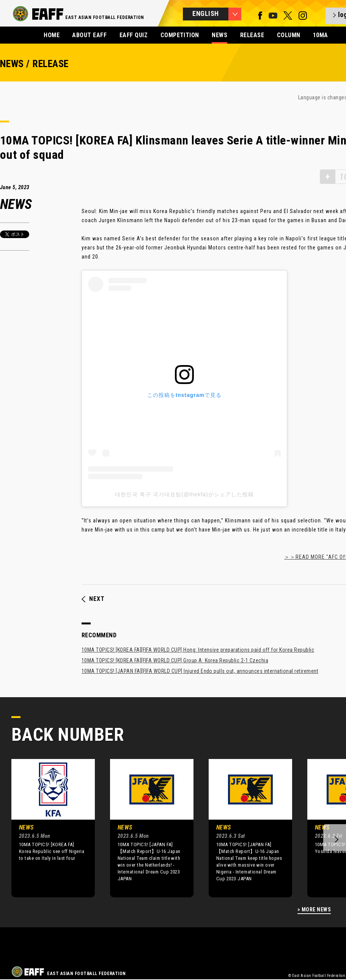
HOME (52, 35)
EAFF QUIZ (134, 35)
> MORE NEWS (314, 910)
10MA (321, 35)
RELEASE (252, 35)
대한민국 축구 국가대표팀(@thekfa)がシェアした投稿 (184, 494)
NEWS (219, 35)
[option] (47, 828)
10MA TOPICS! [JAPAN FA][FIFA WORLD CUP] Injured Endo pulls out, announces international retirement (200, 671)
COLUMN (289, 35)
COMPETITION (180, 35)
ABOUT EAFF (89, 35)
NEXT (93, 599)
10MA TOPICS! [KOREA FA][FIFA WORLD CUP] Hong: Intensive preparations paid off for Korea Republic (198, 650)
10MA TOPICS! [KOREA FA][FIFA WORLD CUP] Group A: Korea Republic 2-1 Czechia (175, 660)
